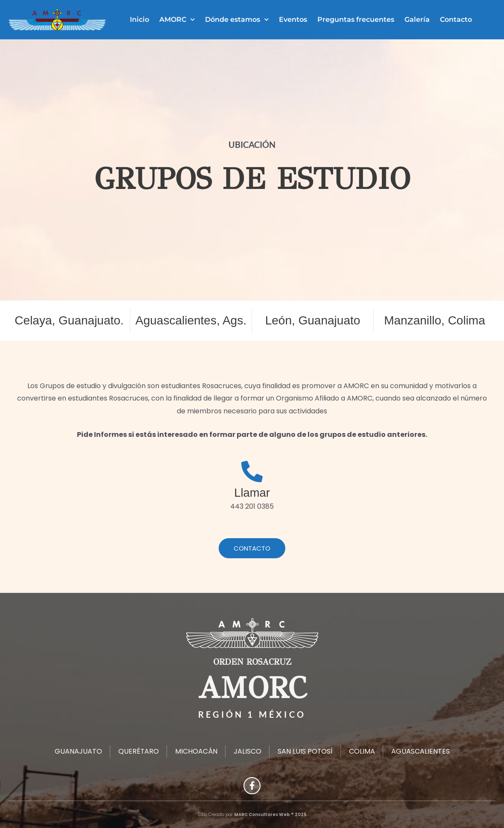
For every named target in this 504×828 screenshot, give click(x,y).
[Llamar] (252, 471)
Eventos (293, 19)
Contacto (456, 19)
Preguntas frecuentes (356, 19)
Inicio (139, 19)
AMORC (177, 19)
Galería (417, 19)
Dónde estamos (237, 19)
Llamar (252, 493)
